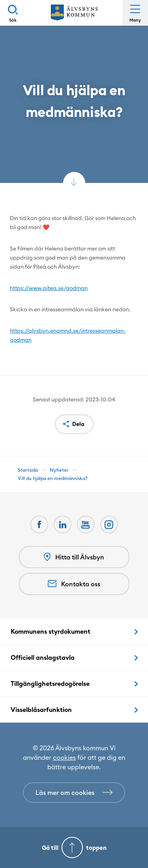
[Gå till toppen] (74, 847)
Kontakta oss (74, 584)
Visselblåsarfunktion (41, 710)
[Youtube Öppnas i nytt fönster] (86, 524)
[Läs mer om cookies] (74, 793)
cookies (64, 757)
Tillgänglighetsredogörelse (50, 683)
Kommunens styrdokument (51, 631)
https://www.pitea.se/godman (49, 288)
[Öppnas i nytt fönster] (109, 524)
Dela (78, 424)
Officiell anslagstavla (43, 657)
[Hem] (74, 13)
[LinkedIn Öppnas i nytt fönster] (63, 524)
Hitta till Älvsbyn (74, 557)
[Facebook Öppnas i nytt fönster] (39, 524)
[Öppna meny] (135, 13)
